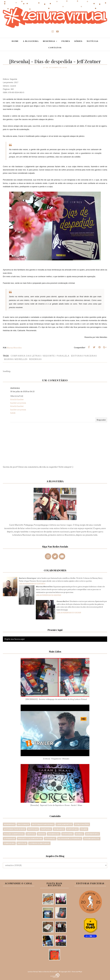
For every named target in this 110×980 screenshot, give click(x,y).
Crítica (31, 834)
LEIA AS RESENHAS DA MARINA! (48, 595)
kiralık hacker (17, 399)
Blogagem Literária (70, 839)
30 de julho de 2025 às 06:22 (22, 391)
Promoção (54, 834)
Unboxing (9, 843)
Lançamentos (64, 824)
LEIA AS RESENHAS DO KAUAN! (69, 613)
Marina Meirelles (16, 359)
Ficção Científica (14, 834)
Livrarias (10, 839)
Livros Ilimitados (39, 843)
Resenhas (35, 359)
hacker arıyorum (18, 403)
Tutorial (50, 839)
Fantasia (46, 829)
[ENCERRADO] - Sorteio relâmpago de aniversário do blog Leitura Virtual (56, 699)
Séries (41, 834)
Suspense (68, 834)
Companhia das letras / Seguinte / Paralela (40, 356)
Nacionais (23, 824)
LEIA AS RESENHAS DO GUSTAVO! (32, 584)
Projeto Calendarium (30, 839)
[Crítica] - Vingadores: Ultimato (56, 759)
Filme (84, 829)
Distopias (72, 829)
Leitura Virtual (33, 972)
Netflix (22, 843)
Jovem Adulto (92, 839)
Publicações (82, 824)
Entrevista (92, 834)
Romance (59, 829)
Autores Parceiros (15, 829)
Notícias (33, 829)
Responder (101, 420)
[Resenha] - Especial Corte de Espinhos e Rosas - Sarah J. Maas (56, 805)
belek (13, 413)
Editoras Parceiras (84, 356)
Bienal (79, 834)
